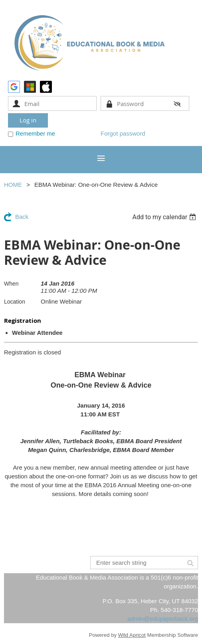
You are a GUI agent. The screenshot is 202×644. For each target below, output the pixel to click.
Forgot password (123, 133)
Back (22, 217)
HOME (13, 185)
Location (15, 302)
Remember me (35, 133)
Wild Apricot (132, 635)
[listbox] (165, 217)
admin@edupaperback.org (163, 619)
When (11, 284)
